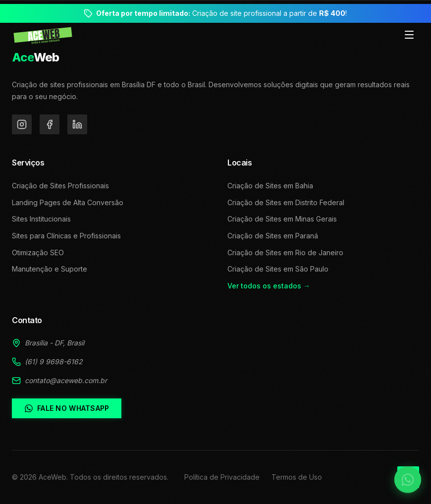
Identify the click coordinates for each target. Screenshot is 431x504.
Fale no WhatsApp (67, 408)
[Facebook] (50, 124)
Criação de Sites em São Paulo (278, 269)
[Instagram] (22, 124)
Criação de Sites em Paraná (273, 236)
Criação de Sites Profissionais (60, 186)
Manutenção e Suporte (50, 269)
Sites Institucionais (41, 219)
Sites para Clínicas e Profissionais (66, 236)
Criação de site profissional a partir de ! (221, 13)
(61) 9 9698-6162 (54, 362)
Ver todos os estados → (269, 286)
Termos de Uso (297, 477)
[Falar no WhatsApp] (401, 474)
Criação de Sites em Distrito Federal (286, 202)
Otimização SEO (38, 252)
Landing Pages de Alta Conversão (68, 202)
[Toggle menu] (409, 35)
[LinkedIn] (77, 124)
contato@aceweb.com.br (66, 380)
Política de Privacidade (222, 477)
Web (36, 57)
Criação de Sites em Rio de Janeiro (285, 252)
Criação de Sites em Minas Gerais (282, 219)
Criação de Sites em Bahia (270, 186)
